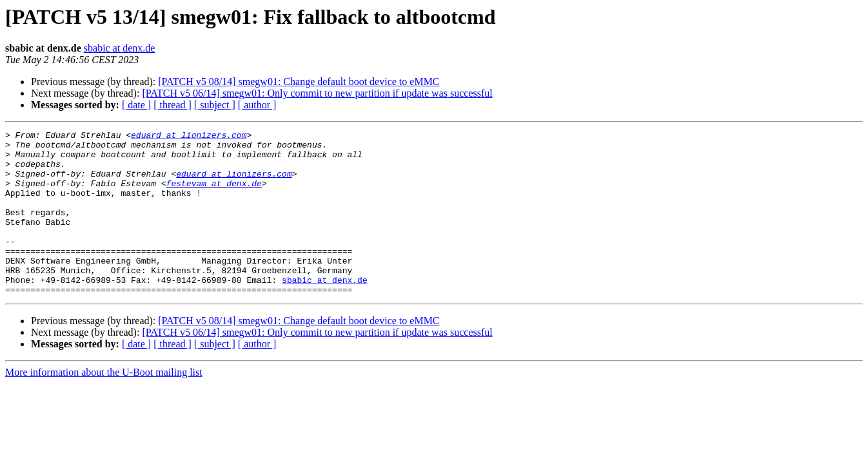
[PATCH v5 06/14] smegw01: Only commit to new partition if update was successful (317, 93)
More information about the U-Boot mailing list (104, 405)
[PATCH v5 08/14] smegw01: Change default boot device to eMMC (299, 82)
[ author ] (257, 105)
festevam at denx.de (214, 195)
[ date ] (136, 105)
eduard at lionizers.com (189, 137)
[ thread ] (173, 105)
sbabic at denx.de (120, 48)
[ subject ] (215, 105)
